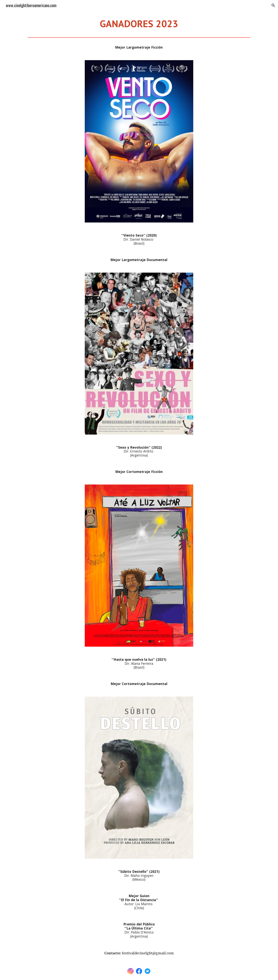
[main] (139, 23)
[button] (273, 5)
